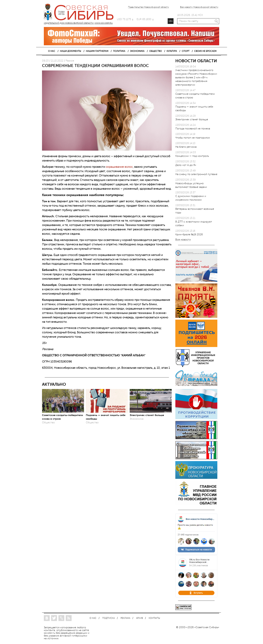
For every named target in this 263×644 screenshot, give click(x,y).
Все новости (183, 240)
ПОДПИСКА (108, 618)
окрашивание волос (119, 167)
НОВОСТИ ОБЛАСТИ (196, 61)
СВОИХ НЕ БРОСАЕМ (205, 51)
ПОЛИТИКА (119, 51)
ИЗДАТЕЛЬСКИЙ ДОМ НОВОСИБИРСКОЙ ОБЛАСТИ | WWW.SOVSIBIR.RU (80, 13)
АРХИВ (139, 618)
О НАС (52, 51)
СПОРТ (186, 51)
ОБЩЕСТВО (156, 51)
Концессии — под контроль (192, 156)
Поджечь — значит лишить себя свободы (106, 417)
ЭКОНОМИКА (137, 51)
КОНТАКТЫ (154, 618)
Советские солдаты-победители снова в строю (62, 417)
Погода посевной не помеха (193, 129)
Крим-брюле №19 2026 (189, 234)
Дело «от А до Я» (186, 165)
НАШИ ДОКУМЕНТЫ (70, 51)
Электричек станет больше (147, 415)
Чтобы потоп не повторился (193, 138)
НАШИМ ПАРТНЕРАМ (97, 51)
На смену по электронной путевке (196, 174)
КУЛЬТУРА (172, 51)
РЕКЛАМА (125, 618)
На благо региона (186, 147)
